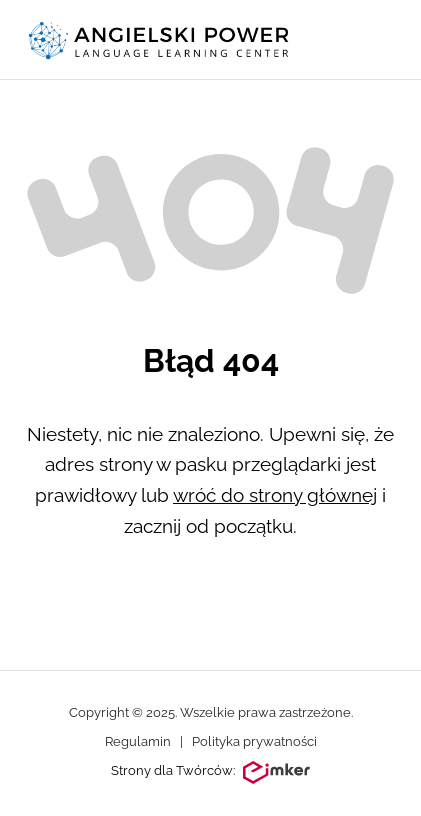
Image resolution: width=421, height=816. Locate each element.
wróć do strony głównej (275, 495)
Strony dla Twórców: (210, 773)
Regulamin (138, 741)
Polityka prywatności (254, 741)
